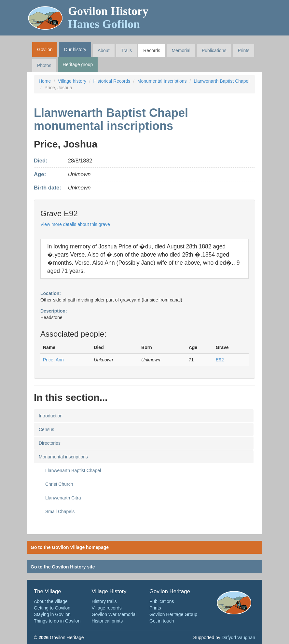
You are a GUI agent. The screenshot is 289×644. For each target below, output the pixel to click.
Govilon (45, 49)
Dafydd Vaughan (238, 637)
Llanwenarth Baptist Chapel (221, 81)
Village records (107, 608)
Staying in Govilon (52, 614)
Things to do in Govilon (57, 621)
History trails (104, 601)
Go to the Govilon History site (63, 567)
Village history (72, 81)
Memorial (181, 50)
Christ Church (59, 484)
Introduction (51, 416)
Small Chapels (60, 511)
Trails (127, 50)
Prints (243, 50)
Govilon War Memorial (114, 614)
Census (46, 429)
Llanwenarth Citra (63, 498)
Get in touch (162, 621)
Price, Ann (53, 360)
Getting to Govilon (52, 608)
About (104, 50)
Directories (50, 443)
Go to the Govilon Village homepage (70, 547)
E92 (220, 360)
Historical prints (107, 621)
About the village (51, 601)
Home (45, 81)
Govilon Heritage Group (173, 614)
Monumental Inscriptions (162, 81)
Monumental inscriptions (63, 457)
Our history (75, 49)
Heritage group (78, 64)
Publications (214, 50)
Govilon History (108, 18)
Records (152, 50)
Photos (44, 65)
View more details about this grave (75, 224)
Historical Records (112, 81)
